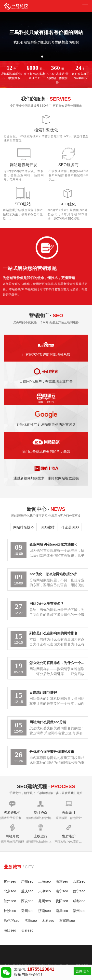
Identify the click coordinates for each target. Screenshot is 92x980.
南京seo (62, 881)
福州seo (79, 911)
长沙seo (10, 911)
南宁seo (62, 891)
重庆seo (27, 891)
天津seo (45, 891)
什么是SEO (70, 527)
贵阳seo (62, 901)
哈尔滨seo (12, 921)
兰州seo (10, 901)
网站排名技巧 (24, 527)
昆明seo (45, 901)
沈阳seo (31, 921)
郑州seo (27, 911)
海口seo (10, 930)
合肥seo (79, 881)
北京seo (10, 891)
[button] (42, 57)
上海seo (45, 881)
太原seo (48, 921)
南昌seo (62, 911)
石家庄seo (67, 921)
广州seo (27, 881)
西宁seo (79, 891)
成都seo (79, 901)
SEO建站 (48, 527)
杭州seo (10, 881)
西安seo (27, 901)
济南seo (45, 911)
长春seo (27, 930)
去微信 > (82, 971)
